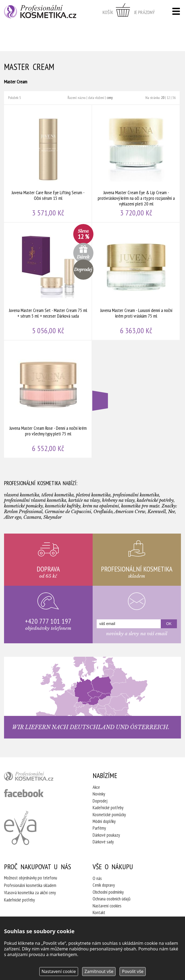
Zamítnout (99, 971)
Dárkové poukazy (106, 835)
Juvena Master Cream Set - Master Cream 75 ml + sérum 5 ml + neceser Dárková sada (48, 281)
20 (163, 98)
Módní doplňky (104, 821)
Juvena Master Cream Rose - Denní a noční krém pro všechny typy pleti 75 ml (48, 399)
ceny (110, 98)
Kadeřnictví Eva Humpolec (20, 828)
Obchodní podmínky (108, 892)
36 (174, 98)
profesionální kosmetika (38, 777)
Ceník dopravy (104, 885)
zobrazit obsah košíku (129, 12)
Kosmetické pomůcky (109, 815)
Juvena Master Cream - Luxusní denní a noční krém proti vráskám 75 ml (136, 281)
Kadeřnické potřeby (108, 808)
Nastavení (59, 971)
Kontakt (99, 912)
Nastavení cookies (107, 906)
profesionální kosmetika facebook (24, 793)
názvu (82, 98)
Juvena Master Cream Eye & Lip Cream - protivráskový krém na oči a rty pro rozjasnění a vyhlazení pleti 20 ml (136, 164)
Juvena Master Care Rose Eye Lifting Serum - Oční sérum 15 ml (48, 164)
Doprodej (100, 801)
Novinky (99, 794)
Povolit (133, 971)
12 (168, 98)
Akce (96, 787)
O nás (97, 878)
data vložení (96, 98)
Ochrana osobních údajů (111, 899)
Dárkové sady (103, 842)
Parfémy (99, 828)
